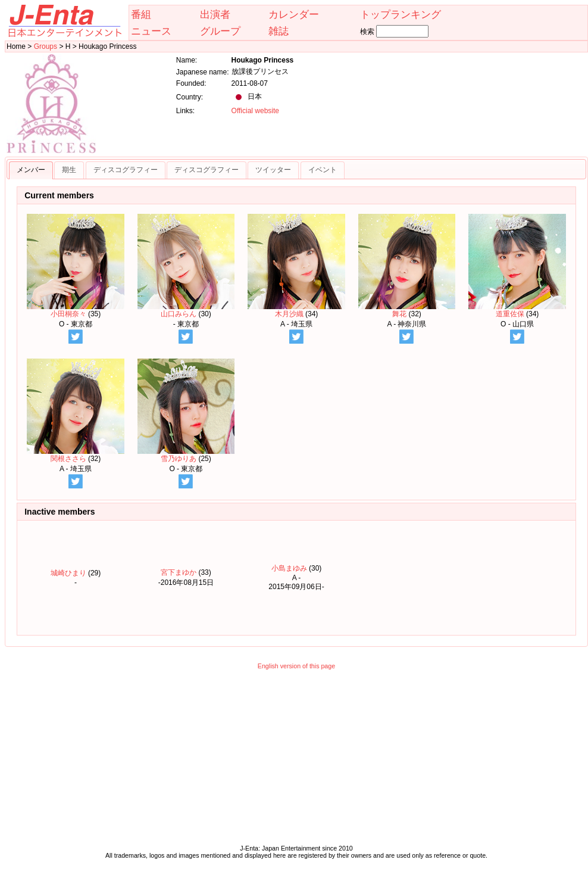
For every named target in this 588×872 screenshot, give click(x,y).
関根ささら (76, 411)
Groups (46, 46)
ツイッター (273, 170)
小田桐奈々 (76, 266)
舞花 (407, 266)
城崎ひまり (68, 573)
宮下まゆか (179, 572)
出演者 (215, 14)
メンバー (31, 170)
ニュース (151, 31)
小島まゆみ (289, 568)
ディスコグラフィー (126, 170)
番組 (141, 14)
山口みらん (186, 266)
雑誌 (279, 31)
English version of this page (296, 666)
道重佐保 (517, 266)
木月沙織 (296, 266)
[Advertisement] (296, 760)
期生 (69, 170)
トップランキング (401, 14)
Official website (255, 111)
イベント (323, 170)
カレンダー (294, 14)
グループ (220, 31)
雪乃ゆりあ (186, 411)
